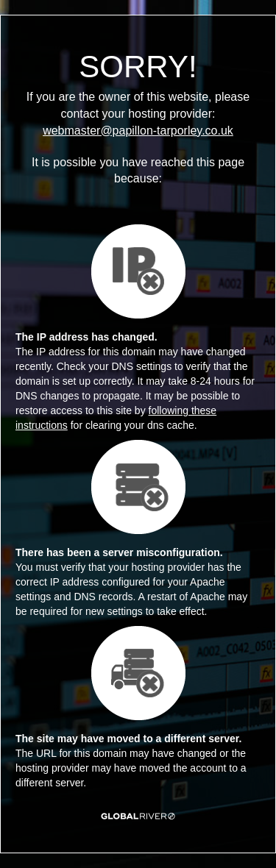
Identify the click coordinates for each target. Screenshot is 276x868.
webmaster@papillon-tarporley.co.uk (138, 131)
